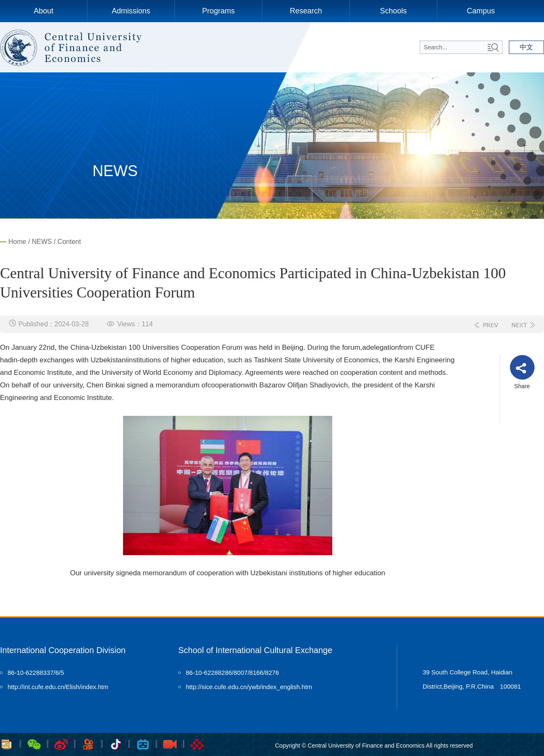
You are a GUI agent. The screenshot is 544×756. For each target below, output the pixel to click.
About (43, 11)
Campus (481, 11)
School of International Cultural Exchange (255, 650)
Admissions (131, 11)
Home (17, 242)
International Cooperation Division (63, 650)
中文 (526, 47)
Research (306, 11)
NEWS (42, 242)
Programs (218, 11)
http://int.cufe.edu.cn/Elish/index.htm (58, 687)
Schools (393, 11)
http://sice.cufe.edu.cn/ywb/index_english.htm (249, 687)
